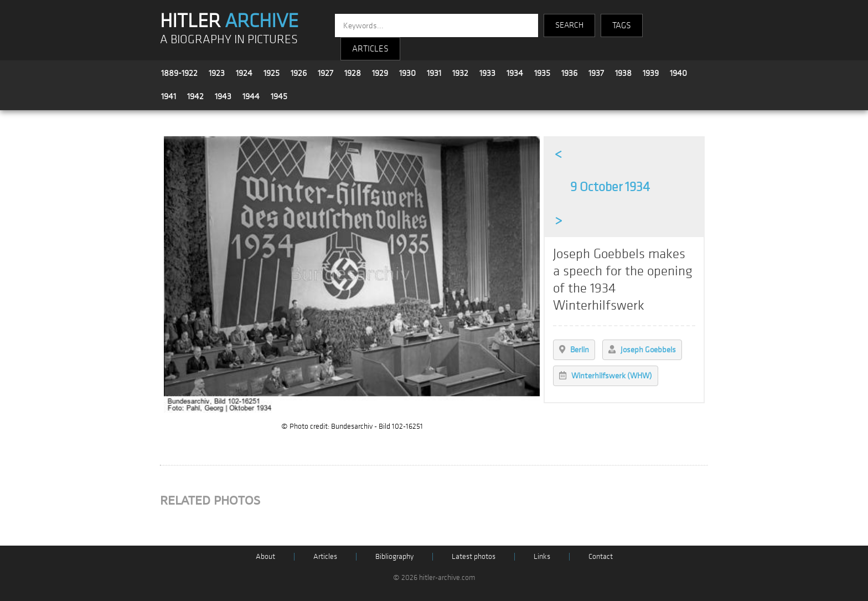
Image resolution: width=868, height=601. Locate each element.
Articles (325, 556)
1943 (223, 96)
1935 (542, 73)
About (265, 556)
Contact (601, 556)
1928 (353, 73)
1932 (460, 73)
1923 (217, 73)
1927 (325, 73)
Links (542, 556)
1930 (407, 73)
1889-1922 (179, 73)
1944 (251, 96)
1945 (279, 96)
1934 (515, 73)
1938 (623, 73)
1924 (244, 73)
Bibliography (394, 556)
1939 (651, 73)
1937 (596, 73)
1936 (569, 73)
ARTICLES (370, 49)
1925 (272, 73)
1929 (380, 73)
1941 (169, 96)
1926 (299, 73)
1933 (487, 73)
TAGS (622, 25)
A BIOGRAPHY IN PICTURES (229, 40)
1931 (434, 73)
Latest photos (474, 556)
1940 (678, 73)
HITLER (229, 21)
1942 (195, 96)
